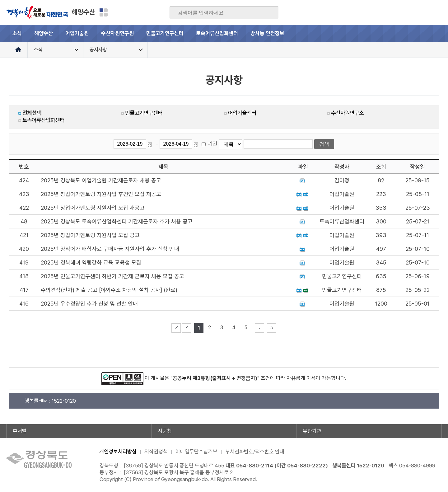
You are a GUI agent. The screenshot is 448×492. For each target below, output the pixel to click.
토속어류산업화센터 (217, 33)
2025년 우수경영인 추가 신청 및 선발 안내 (89, 304)
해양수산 (83, 12)
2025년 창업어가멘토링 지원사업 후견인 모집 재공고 (101, 194)
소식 (17, 33)
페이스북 (376, 12)
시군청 (165, 431)
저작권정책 (156, 452)
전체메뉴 (433, 33)
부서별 (20, 431)
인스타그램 (425, 12)
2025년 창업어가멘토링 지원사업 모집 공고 (90, 235)
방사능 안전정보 (267, 33)
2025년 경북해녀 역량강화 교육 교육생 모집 (91, 262)
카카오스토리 (413, 12)
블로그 (388, 12)
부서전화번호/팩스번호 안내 (255, 452)
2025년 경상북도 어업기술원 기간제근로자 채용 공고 (101, 180)
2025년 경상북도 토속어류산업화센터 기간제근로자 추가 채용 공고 (117, 221)
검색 (269, 13)
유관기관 (312, 431)
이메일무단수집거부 (196, 452)
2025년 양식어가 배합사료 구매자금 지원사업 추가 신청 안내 (110, 249)
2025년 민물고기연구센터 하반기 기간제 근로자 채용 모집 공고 (112, 276)
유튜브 (437, 12)
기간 (213, 144)
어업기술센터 (242, 113)
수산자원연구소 (347, 113)
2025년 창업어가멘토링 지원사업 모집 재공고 (93, 208)
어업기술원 (77, 33)
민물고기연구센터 (165, 33)
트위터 (400, 12)
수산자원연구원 (117, 33)
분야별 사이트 (104, 12)
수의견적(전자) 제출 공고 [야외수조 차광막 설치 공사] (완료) (109, 290)
